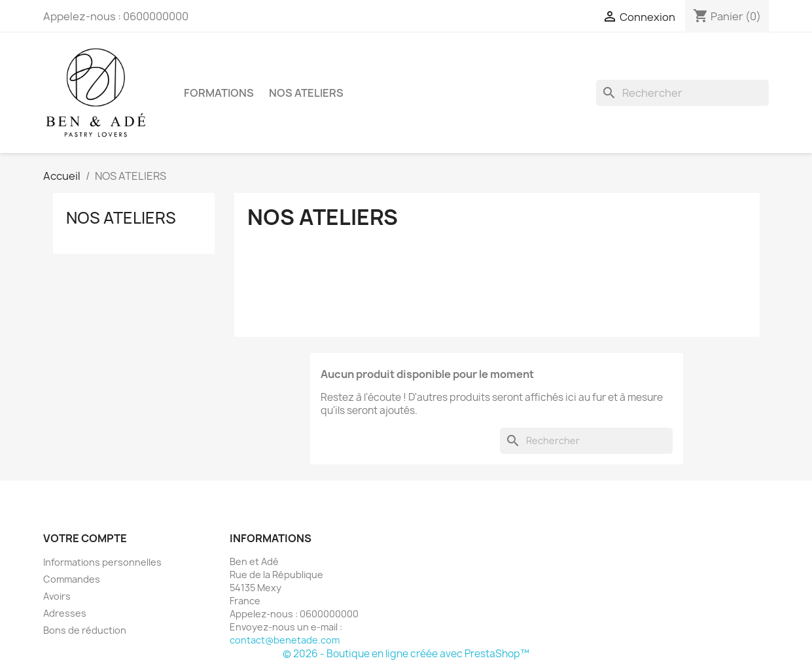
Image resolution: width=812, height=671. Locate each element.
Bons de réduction (85, 630)
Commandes (72, 579)
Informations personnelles (102, 562)
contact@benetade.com (285, 640)
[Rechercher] (682, 93)
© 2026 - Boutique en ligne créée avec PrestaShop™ (406, 654)
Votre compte (85, 538)
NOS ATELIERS (306, 93)
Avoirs (57, 596)
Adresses (65, 613)
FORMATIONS (219, 93)
